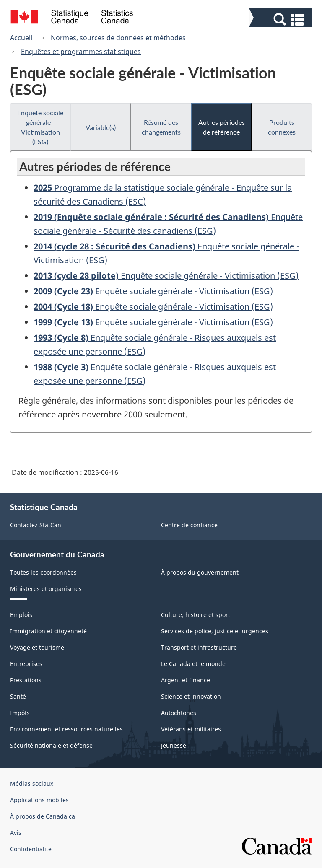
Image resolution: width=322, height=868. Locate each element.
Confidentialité (31, 849)
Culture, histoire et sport (196, 615)
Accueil (21, 38)
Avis (16, 833)
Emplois (21, 615)
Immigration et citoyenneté (48, 631)
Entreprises (26, 664)
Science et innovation (191, 696)
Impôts (20, 713)
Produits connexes (282, 127)
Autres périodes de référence (222, 127)
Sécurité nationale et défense (51, 745)
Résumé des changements (161, 127)
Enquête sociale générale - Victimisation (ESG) (40, 127)
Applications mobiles (39, 800)
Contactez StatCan (36, 525)
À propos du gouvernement (200, 572)
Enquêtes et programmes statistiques (81, 52)
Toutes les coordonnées (43, 572)
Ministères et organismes (46, 589)
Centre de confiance (189, 525)
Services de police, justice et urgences (215, 631)
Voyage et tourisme (37, 647)
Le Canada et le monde (193, 664)
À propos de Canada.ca (43, 816)
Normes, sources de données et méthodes (118, 38)
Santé (18, 696)
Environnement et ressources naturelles (66, 729)
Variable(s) (101, 127)
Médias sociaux (32, 784)
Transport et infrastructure (199, 647)
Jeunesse (174, 745)
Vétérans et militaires (191, 729)
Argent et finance (186, 680)
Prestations (26, 680)
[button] (282, 19)
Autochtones (179, 713)
